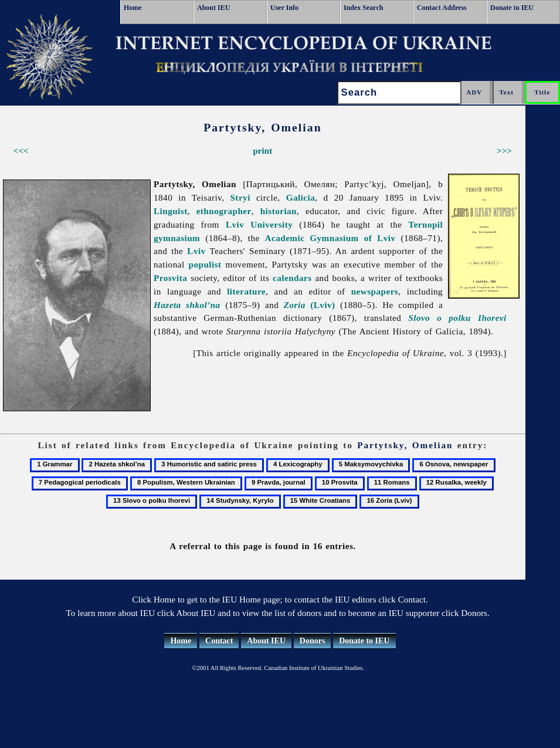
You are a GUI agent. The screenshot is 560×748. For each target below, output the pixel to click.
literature (246, 291)
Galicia (301, 197)
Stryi (240, 197)
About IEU (213, 8)
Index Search (363, 8)
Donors (313, 641)
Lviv (196, 251)
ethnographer (224, 211)
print (262, 150)
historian (279, 211)
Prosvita (170, 278)
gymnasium (177, 238)
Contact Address (442, 8)
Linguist (171, 211)
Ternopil (425, 224)
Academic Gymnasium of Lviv (330, 238)
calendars (292, 278)
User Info (284, 8)
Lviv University (259, 224)
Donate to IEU (512, 8)
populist (205, 264)
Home (133, 8)
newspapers (375, 291)
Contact (219, 641)
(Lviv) (310, 305)
